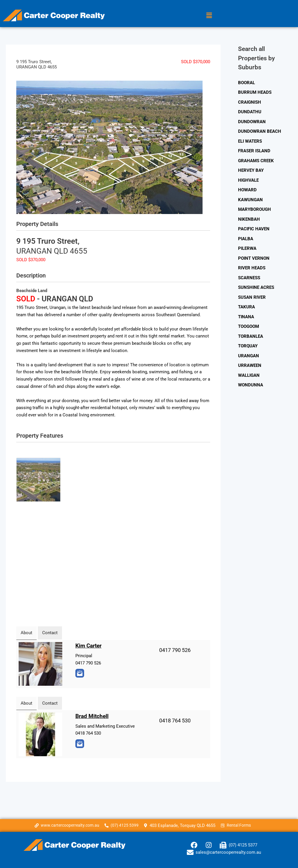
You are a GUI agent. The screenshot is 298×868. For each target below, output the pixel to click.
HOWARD (247, 191)
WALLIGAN (249, 377)
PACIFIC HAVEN (254, 230)
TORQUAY (248, 348)
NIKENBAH (249, 220)
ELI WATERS (250, 142)
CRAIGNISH (250, 102)
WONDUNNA (251, 387)
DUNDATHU (250, 112)
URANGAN (249, 358)
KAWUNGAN (250, 201)
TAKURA (246, 309)
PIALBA (246, 240)
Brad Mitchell (93, 716)
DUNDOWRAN (252, 122)
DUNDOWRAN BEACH (260, 132)
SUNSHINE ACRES (256, 289)
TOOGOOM (249, 328)
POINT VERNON (254, 259)
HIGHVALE (248, 181)
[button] (209, 15)
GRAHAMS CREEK (256, 161)
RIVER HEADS (252, 269)
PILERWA (247, 250)
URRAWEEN (250, 367)
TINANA (246, 319)
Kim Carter (89, 646)
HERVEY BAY (251, 171)
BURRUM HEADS (255, 92)
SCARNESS (249, 279)
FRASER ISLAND (254, 151)
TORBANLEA (251, 338)
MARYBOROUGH (254, 210)
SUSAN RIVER (252, 299)
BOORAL (246, 83)
